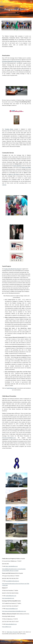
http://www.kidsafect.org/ (8, 598)
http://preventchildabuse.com (9, 438)
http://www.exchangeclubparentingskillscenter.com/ (14, 611)
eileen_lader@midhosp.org (12, 566)
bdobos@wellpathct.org (11, 624)
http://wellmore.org (7, 627)
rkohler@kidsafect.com (11, 596)
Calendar (4, 185)
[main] (16, 9)
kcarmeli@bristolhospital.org (12, 581)
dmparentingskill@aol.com (12, 609)
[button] (2, 2)
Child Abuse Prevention (12, 632)
